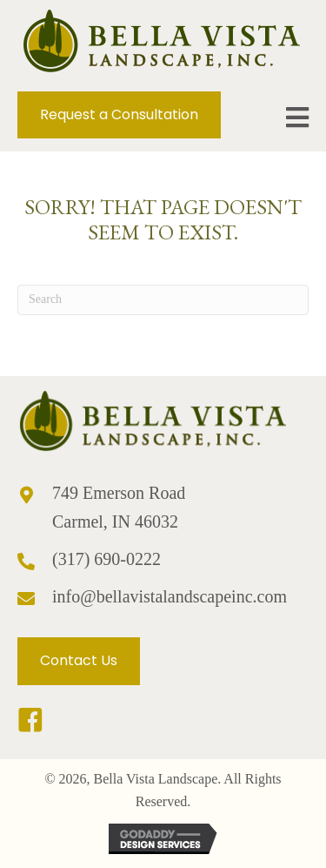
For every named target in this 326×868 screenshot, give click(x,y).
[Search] (163, 300)
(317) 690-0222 (106, 559)
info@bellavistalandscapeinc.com (170, 596)
